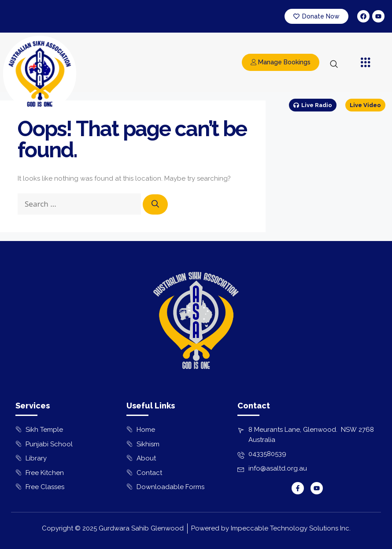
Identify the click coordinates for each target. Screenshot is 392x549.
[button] (366, 63)
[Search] (155, 204)
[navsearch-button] (334, 65)
